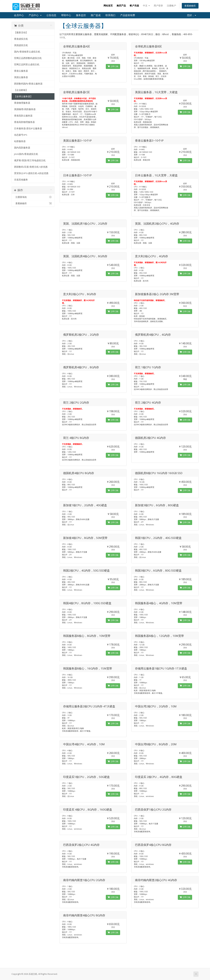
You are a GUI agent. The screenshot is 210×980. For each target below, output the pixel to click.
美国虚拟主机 (21, 45)
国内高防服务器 (22, 148)
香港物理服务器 (22, 103)
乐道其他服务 (21, 180)
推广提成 (96, 15)
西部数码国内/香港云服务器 (28, 84)
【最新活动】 (21, 32)
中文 (146, 5)
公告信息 (51, 15)
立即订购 (113, 66)
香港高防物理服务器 (24, 122)
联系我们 (110, 15)
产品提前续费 (128, 15)
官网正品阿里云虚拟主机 (27, 64)
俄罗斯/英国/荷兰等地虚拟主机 (30, 160)
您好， (192, 15)
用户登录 (158, 5)
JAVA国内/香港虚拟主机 (26, 154)
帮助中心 (66, 15)
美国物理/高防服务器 (25, 109)
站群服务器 (20, 141)
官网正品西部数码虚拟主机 (28, 58)
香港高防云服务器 (23, 116)
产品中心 (35, 15)
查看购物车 (190, 6)
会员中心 (19, 15)
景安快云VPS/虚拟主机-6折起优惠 (31, 173)
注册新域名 (33, 197)
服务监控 (81, 15)
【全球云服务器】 (23, 96)
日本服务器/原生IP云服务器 (28, 128)
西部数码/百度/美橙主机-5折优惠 (31, 167)
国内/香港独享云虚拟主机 (27, 52)
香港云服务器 (21, 71)
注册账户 (171, 5)
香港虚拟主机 (21, 39)
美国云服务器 (21, 77)
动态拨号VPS (21, 135)
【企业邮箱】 (21, 90)
